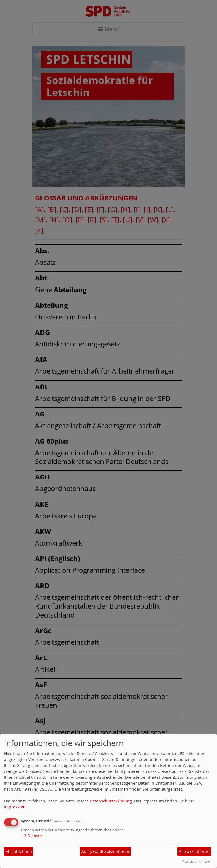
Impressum (15, 807)
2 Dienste (31, 836)
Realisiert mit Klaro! (197, 861)
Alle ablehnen (19, 851)
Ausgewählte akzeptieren (105, 851)
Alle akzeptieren (194, 851)
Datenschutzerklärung (111, 801)
